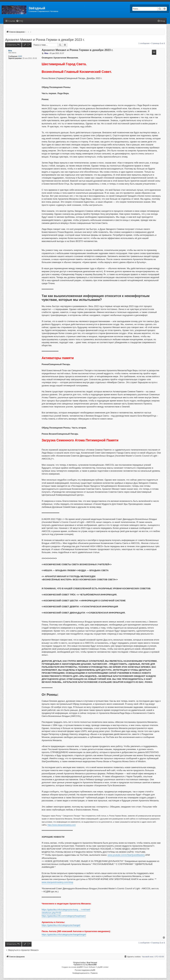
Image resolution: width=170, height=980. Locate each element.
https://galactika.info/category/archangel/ (61, 925)
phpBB (79, 967)
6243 (20, 56)
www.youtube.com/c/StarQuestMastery (126, 855)
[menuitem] (20, 21)
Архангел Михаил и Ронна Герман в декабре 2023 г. (45, 40)
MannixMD (92, 965)
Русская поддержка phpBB (85, 970)
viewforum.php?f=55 (51, 913)
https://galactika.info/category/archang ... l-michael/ (66, 910)
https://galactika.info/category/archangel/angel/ (64, 934)
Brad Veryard (92, 963)
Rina (10, 51)
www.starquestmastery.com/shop (57, 882)
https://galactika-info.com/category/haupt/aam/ (64, 916)
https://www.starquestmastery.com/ (62, 825)
